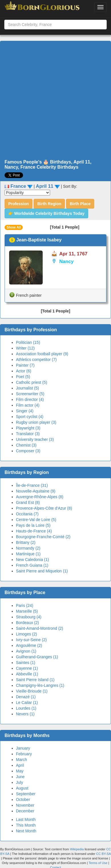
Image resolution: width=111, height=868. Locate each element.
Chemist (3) (26, 445)
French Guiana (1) (32, 565)
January (23, 748)
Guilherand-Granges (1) (37, 657)
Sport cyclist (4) (30, 417)
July (19, 782)
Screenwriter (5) (30, 394)
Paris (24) (25, 605)
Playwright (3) (28, 428)
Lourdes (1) (26, 708)
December (25, 811)
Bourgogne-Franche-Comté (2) (43, 537)
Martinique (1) (28, 554)
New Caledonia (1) (32, 560)
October (23, 800)
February (24, 754)
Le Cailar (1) (27, 703)
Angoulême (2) (29, 645)
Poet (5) (23, 377)
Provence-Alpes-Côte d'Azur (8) (44, 508)
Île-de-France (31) (32, 485)
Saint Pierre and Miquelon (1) (42, 571)
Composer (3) (28, 451)
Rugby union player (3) (36, 422)
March (21, 760)
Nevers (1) (25, 714)
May (20, 771)
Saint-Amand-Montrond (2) (40, 628)
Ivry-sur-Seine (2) (31, 640)
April (20, 765)
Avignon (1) (26, 651)
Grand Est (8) (28, 502)
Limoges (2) (26, 634)
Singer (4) (25, 411)
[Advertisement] (53, 100)
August (22, 788)
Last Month (26, 819)
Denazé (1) (26, 697)
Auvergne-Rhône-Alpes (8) (40, 497)
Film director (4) (30, 399)
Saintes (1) (26, 663)
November (25, 805)
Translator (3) (28, 434)
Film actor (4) (28, 405)
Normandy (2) (28, 548)
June (20, 777)
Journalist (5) (27, 388)
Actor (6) (24, 371)
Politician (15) (28, 342)
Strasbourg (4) (29, 617)
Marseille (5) (27, 611)
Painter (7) (25, 365)
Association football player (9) (42, 354)
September (26, 794)
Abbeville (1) (27, 674)
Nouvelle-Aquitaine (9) (36, 491)
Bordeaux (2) (27, 623)
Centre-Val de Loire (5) (36, 520)
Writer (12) (25, 348)
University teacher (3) (35, 439)
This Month (26, 825)
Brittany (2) (26, 542)
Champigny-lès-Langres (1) (40, 685)
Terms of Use (99, 863)
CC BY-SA (103, 854)
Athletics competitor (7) (36, 360)
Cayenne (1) (27, 668)
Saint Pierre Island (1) (35, 680)
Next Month (26, 831)
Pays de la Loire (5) (33, 525)
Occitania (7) (27, 514)
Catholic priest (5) (32, 382)
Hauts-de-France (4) (34, 531)
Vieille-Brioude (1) (32, 691)
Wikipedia (77, 849)
